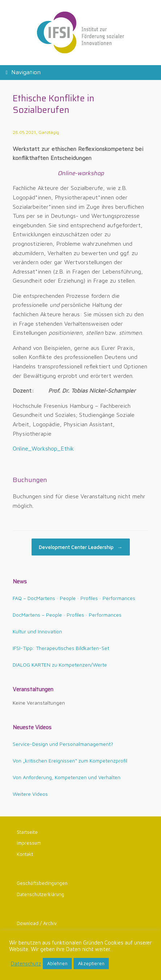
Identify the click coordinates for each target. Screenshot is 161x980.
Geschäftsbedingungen (42, 883)
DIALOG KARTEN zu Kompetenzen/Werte (60, 665)
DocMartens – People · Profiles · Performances (67, 615)
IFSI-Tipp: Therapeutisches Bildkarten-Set (61, 648)
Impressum (29, 843)
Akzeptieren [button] (91, 963)
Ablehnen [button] (57, 963)
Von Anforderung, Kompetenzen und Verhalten (67, 777)
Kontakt (25, 854)
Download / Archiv (37, 923)
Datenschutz (26, 964)
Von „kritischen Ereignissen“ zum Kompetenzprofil (70, 761)
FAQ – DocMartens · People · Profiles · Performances (74, 598)
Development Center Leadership (81, 547)
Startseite (27, 832)
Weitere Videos (30, 794)
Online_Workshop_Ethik (43, 448)
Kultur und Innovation (37, 631)
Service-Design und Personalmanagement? (63, 744)
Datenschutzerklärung (40, 894)
